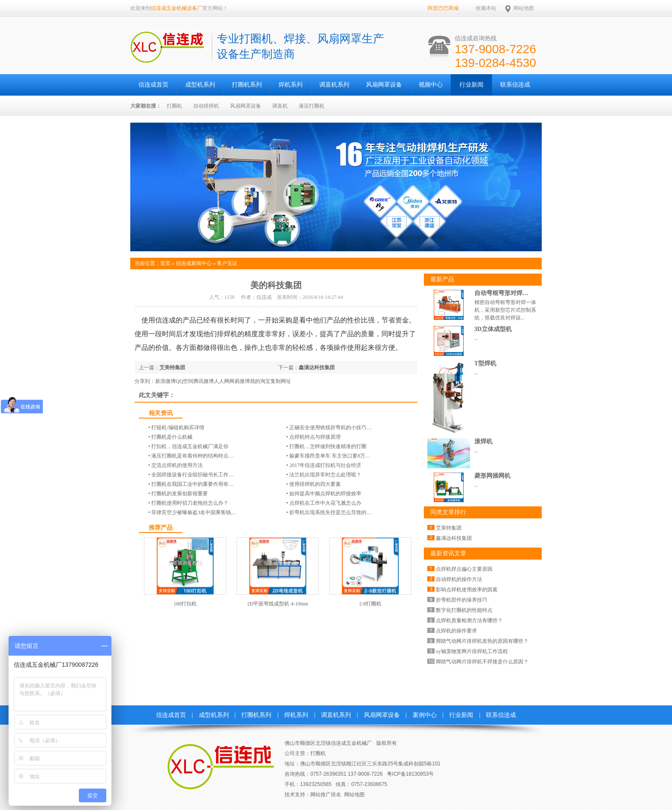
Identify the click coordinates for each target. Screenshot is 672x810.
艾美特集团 (172, 367)
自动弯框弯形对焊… (501, 293)
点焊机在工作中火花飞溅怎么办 (325, 503)
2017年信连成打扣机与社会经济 (325, 465)
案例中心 (425, 715)
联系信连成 (515, 85)
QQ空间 (184, 381)
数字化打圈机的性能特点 (464, 610)
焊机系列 (291, 85)
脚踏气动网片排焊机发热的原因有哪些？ (482, 641)
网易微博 (240, 381)
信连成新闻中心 (194, 263)
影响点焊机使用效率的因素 (467, 590)
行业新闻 (471, 85)
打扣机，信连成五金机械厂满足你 (190, 446)
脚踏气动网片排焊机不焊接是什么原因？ (482, 662)
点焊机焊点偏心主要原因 (464, 569)
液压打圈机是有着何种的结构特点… (192, 456)
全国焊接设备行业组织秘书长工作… (192, 475)
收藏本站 (486, 8)
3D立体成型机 (493, 329)
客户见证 (227, 263)
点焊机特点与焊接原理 (315, 437)
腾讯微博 (204, 381)
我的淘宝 (260, 381)
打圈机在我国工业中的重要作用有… (192, 484)
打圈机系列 (247, 85)
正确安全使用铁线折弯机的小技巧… (330, 428)
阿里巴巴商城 (443, 8)
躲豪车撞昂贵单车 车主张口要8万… (330, 456)
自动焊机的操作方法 (459, 579)
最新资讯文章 (448, 553)
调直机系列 (334, 85)
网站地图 (524, 8)
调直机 (280, 106)
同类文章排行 (448, 512)
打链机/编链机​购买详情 (178, 428)
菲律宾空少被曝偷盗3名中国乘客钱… (194, 512)
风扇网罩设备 (384, 85)
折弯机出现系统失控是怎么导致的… (330, 512)
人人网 (222, 381)
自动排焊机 (206, 106)
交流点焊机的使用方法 (177, 465)
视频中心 (431, 85)
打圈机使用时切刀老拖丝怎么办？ (190, 503)
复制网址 (281, 381)
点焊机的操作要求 (456, 631)
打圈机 (174, 106)
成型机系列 (200, 85)
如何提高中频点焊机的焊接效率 (325, 494)
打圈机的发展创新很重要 (180, 494)
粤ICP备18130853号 (410, 774)
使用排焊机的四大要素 (315, 484)
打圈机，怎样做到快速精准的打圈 (328, 446)
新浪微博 (165, 381)
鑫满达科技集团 (317, 367)
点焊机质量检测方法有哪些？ (469, 620)
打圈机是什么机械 (172, 437)
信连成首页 (153, 85)
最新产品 (442, 279)
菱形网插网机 (492, 476)
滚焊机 (483, 441)
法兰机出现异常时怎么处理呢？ (325, 475)
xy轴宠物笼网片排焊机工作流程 (472, 651)
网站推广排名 (326, 795)
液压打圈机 (312, 106)
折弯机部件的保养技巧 (462, 600)
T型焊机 (485, 363)
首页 (165, 263)
